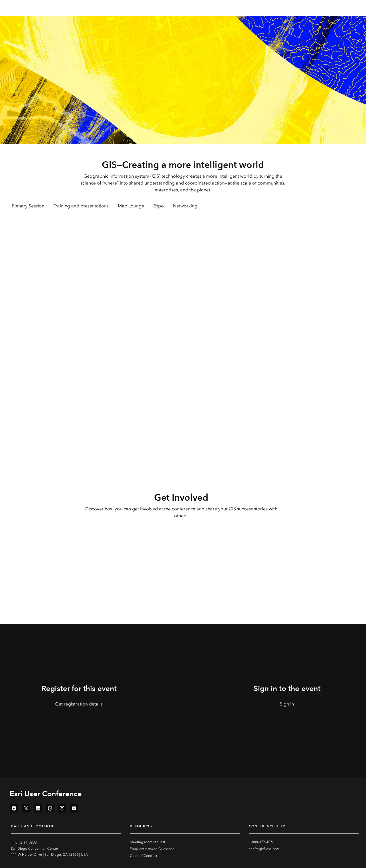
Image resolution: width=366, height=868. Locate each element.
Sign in (287, 704)
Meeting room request (148, 842)
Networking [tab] (185, 206)
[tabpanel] (183, 294)
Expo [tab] (159, 206)
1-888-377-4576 (261, 842)
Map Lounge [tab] (131, 206)
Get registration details (79, 704)
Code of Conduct (144, 856)
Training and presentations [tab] (81, 206)
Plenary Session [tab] (28, 206)
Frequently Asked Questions (152, 849)
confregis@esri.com (264, 849)
